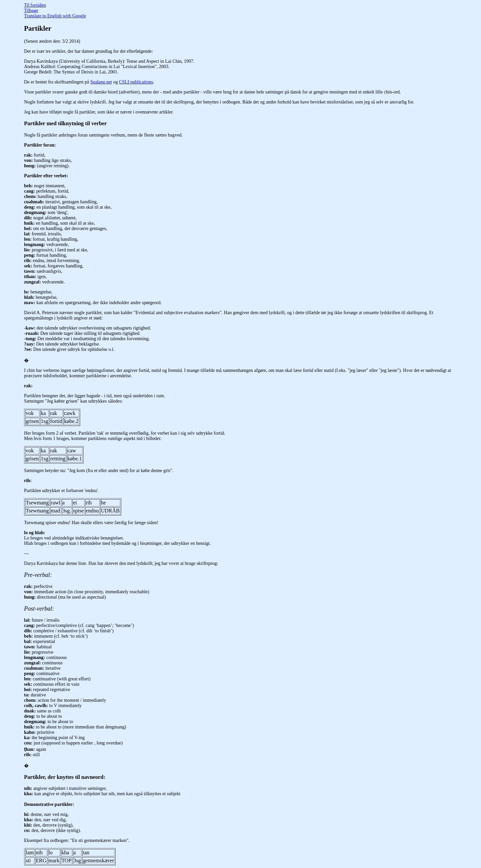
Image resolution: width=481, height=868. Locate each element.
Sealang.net (101, 82)
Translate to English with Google (55, 16)
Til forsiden (35, 5)
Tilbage (31, 11)
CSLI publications (136, 82)
